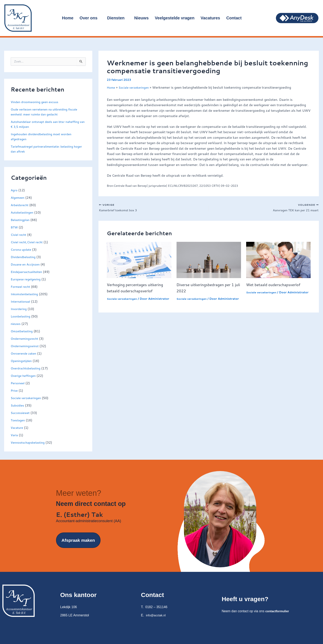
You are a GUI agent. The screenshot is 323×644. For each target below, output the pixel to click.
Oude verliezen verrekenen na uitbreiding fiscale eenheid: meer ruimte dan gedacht (47, 112)
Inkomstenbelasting (26, 294)
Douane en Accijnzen (27, 264)
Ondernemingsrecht (26, 338)
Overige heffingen (24, 375)
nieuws (16, 324)
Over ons (90, 18)
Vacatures (210, 18)
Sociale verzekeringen (27, 398)
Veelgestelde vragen (175, 18)
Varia (15, 435)
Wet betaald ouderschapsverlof (276, 286)
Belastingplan (21, 220)
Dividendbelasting (24, 257)
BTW (15, 227)
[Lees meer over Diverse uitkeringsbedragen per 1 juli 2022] (209, 260)
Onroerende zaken (25, 353)
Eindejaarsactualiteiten (28, 272)
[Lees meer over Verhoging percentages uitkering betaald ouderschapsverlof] (139, 260)
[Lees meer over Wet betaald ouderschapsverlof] (278, 260)
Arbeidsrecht (20, 205)
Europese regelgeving (27, 279)
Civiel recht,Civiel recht (28, 242)
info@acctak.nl (157, 615)
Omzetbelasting (23, 331)
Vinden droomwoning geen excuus (37, 102)
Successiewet (21, 413)
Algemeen (18, 197)
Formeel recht (21, 286)
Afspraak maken (78, 543)
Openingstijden (22, 361)
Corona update (22, 249)
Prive (15, 390)
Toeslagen (18, 420)
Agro (14, 190)
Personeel (18, 383)
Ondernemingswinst (26, 346)
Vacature (18, 427)
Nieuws (142, 18)
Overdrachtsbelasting (27, 368)
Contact (236, 18)
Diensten (118, 18)
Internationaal (21, 301)
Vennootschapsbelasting (29, 442)
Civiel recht (19, 234)
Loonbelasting (21, 316)
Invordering (19, 309)
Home (68, 18)
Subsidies (18, 405)
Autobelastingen (23, 212)
